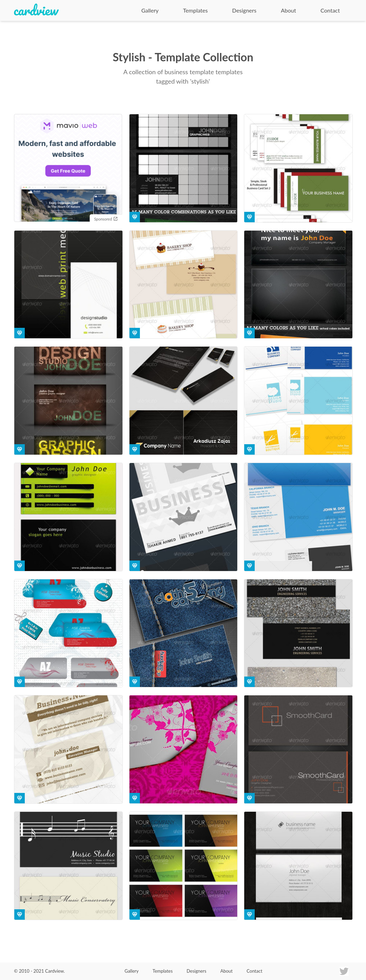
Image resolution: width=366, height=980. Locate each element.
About (289, 10)
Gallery (150, 10)
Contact (330, 10)
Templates (196, 10)
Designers (244, 10)
